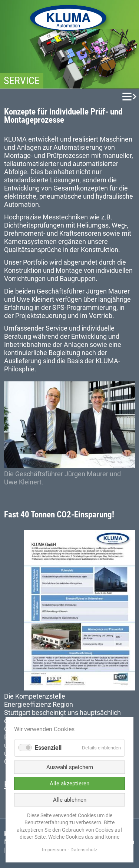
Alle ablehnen (70, 800)
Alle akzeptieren (69, 783)
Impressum (54, 850)
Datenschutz (84, 850)
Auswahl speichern (70, 767)
